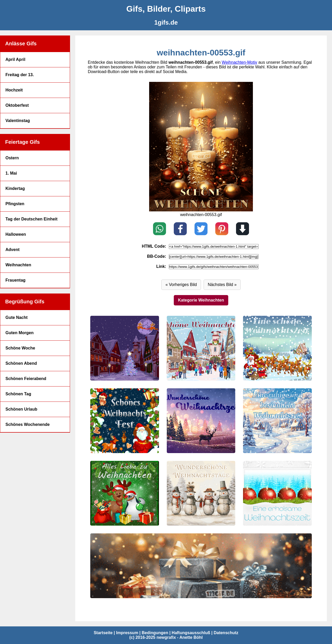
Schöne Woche (20, 348)
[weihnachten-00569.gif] (277, 348)
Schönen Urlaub (21, 409)
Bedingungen (155, 633)
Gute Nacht (16, 317)
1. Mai (11, 173)
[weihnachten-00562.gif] (201, 566)
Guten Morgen (19, 333)
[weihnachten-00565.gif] (125, 493)
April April (15, 59)
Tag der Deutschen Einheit (32, 219)
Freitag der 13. (20, 75)
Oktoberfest (17, 105)
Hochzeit (14, 90)
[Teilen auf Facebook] (180, 229)
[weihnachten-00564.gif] (201, 493)
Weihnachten (18, 265)
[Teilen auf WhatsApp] (160, 229)
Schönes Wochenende (27, 424)
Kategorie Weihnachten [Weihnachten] (201, 300)
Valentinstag (18, 121)
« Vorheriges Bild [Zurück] (181, 285)
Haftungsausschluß (191, 633)
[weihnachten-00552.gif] (201, 210)
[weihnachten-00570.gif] (201, 348)
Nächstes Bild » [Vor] (222, 285)
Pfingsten (15, 204)
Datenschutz (226, 633)
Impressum (127, 633)
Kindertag (15, 188)
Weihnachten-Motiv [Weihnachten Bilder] (240, 62)
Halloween (16, 234)
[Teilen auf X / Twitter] (201, 229)
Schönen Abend (21, 363)
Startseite (103, 633)
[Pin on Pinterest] (222, 229)
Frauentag (15, 280)
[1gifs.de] (166, 23)
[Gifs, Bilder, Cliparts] (166, 9)
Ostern (12, 158)
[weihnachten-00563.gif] (277, 493)
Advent (12, 250)
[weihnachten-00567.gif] (201, 421)
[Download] (243, 229)
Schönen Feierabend (26, 379)
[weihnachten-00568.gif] (125, 421)
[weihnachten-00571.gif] (125, 348)
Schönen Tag (18, 394)
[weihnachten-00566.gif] (277, 421)
